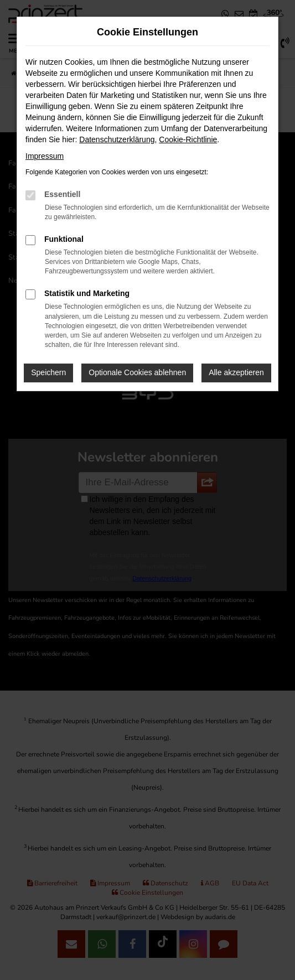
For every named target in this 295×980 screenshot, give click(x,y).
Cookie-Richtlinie (188, 139)
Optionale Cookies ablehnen (137, 372)
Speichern (48, 372)
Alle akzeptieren (236, 372)
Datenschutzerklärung (117, 139)
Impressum (45, 156)
